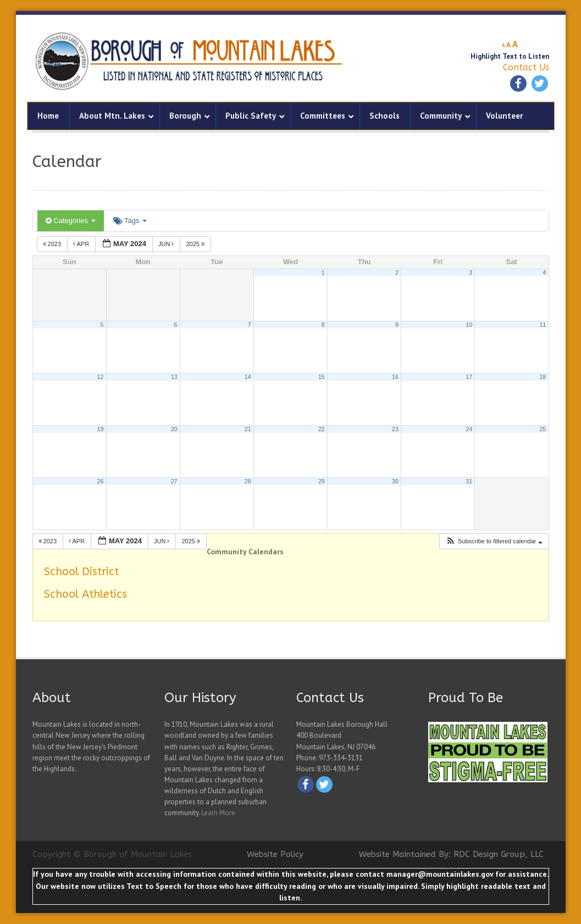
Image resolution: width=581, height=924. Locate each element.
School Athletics (85, 594)
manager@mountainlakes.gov (440, 874)
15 (322, 377)
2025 (196, 244)
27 (174, 481)
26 (101, 481)
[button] (494, 541)
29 (322, 481)
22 (322, 429)
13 (174, 377)
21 (248, 429)
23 (395, 429)
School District (81, 572)
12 (101, 377)
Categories (71, 221)
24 (469, 429)
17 (469, 377)
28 (248, 481)
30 (395, 481)
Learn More (218, 813)
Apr (82, 244)
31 (469, 481)
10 (469, 325)
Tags (130, 221)
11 (543, 325)
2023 (53, 244)
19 (101, 429)
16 (395, 377)
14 (248, 377)
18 (543, 377)
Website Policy (275, 854)
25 (543, 429)
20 (174, 429)
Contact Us (526, 67)
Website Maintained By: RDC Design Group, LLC (451, 854)
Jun (167, 244)
